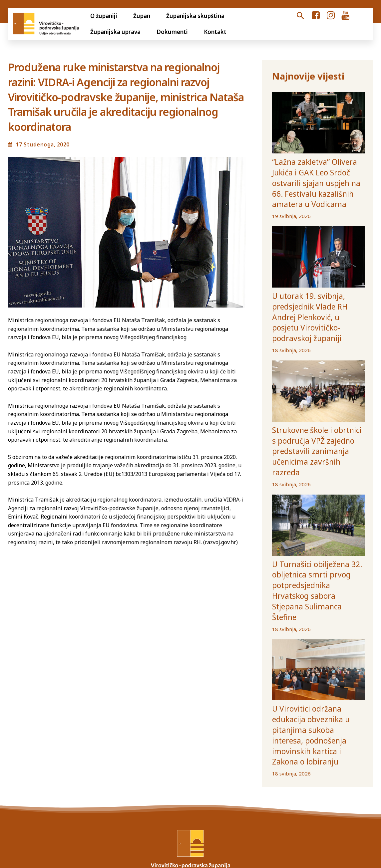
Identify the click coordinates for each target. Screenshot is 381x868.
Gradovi (275, 795)
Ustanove (334, 795)
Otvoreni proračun (29, 795)
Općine (304, 795)
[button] (300, 16)
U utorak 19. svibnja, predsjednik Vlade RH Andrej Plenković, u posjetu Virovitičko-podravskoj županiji (318, 287)
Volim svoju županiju (230, 795)
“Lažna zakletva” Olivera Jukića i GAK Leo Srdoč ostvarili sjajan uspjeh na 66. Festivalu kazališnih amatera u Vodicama (317, 172)
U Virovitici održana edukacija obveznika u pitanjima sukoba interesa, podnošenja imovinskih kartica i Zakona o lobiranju (315, 643)
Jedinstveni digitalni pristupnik (155, 795)
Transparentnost (84, 795)
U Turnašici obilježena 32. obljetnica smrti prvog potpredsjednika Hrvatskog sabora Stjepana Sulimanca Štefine (312, 520)
